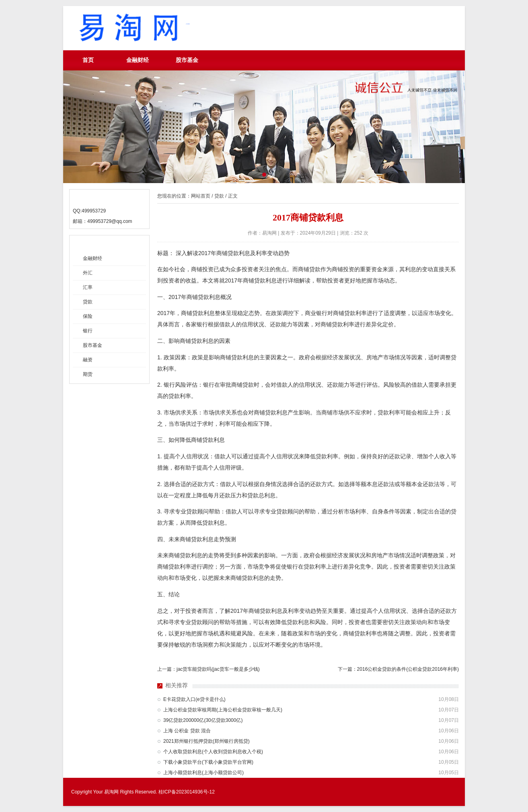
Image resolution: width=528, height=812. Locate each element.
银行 (88, 331)
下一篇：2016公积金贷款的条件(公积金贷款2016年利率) (398, 669)
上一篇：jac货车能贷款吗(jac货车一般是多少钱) (209, 669)
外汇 (88, 273)
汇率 (88, 287)
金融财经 (138, 60)
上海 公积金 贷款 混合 (187, 731)
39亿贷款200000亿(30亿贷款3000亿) (203, 720)
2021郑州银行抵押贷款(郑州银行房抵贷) (206, 741)
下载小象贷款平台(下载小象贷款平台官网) (208, 762)
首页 (88, 60)
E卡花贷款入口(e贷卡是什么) (194, 699)
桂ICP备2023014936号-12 (187, 792)
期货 (88, 374)
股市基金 (187, 60)
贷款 (88, 302)
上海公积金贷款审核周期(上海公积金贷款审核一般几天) (223, 710)
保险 (88, 316)
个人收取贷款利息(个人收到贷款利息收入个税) (213, 752)
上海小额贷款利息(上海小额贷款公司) (203, 773)
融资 (88, 360)
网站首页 (201, 196)
